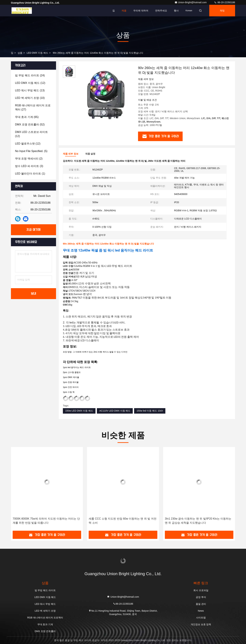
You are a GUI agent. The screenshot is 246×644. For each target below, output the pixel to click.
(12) (30, 83)
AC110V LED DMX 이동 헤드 (115, 411)
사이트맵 (201, 618)
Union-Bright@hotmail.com (191, 2)
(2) (29, 159)
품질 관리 (201, 604)
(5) (31, 151)
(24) (30, 75)
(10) (30, 98)
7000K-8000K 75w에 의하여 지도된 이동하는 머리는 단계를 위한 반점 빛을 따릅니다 (46, 521)
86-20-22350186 (225, 2)
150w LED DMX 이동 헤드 (79, 411)
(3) (29, 166)
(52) (30, 124)
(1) (30, 174)
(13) (30, 90)
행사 (176, 11)
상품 (20, 53)
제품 (124, 11)
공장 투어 (201, 597)
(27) (33, 107)
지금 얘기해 (34, 230)
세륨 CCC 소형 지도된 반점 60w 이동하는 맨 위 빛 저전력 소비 (122, 521)
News (201, 611)
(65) (27, 117)
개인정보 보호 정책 (201, 624)
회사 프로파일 (201, 590)
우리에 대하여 (141, 11)
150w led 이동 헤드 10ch (150, 411)
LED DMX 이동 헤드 (37, 53)
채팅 (222, 11)
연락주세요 (161, 11)
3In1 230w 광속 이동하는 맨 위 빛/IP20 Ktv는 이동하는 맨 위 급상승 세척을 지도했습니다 (198, 521)
